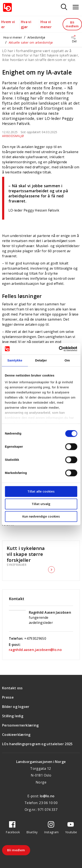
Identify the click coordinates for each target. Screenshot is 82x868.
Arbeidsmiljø (36, 37)
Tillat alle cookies (41, 491)
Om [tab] (67, 360)
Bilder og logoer (16, 707)
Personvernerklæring (20, 725)
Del (74, 41)
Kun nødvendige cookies (41, 516)
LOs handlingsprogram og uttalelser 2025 (37, 744)
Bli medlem (72, 24)
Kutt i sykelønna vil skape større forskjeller (27, 554)
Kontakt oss (12, 688)
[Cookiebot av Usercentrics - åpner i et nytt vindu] (59, 349)
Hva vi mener (13, 37)
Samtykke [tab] (15, 360)
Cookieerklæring (16, 735)
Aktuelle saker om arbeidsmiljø (31, 42)
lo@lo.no (47, 796)
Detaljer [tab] (41, 360)
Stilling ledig (13, 716)
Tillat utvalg (41, 504)
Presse (8, 697)
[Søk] (64, 7)
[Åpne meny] (76, 7)
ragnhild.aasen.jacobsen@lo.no (35, 650)
